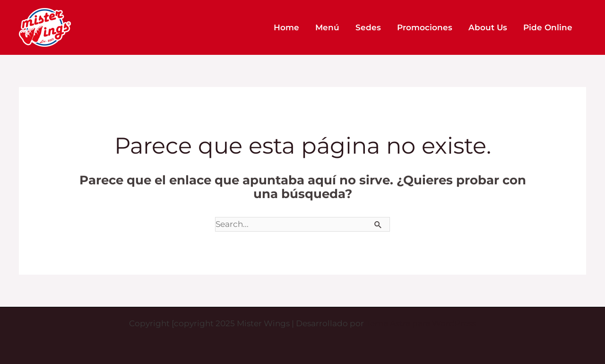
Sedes (368, 27)
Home (286, 27)
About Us (488, 27)
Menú (327, 27)
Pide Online (548, 27)
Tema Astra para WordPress (421, 323)
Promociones (425, 27)
